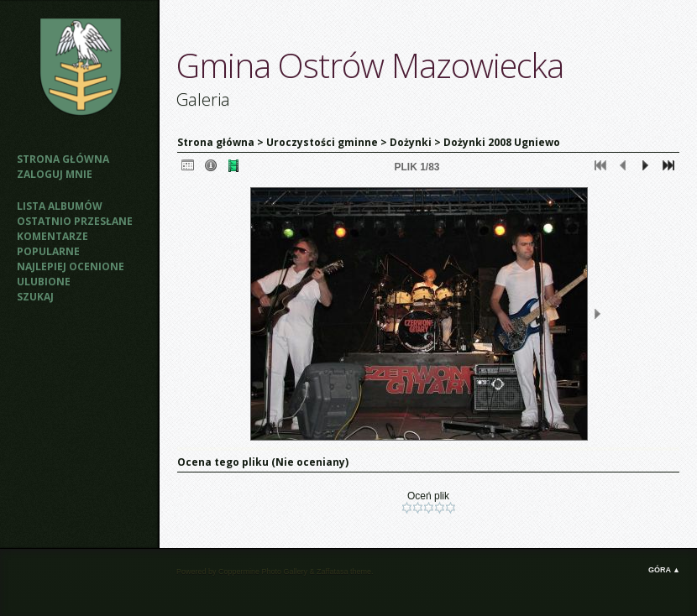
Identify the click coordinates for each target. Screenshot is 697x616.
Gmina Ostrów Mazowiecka (370, 65)
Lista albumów (60, 206)
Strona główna (63, 159)
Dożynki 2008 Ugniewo (502, 142)
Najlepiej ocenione (71, 266)
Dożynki (411, 142)
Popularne (48, 251)
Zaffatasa (332, 572)
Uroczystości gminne (322, 142)
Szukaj (35, 297)
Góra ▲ (664, 570)
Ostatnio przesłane (75, 221)
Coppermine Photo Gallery (263, 572)
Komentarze (52, 236)
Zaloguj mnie (55, 174)
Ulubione (44, 282)
